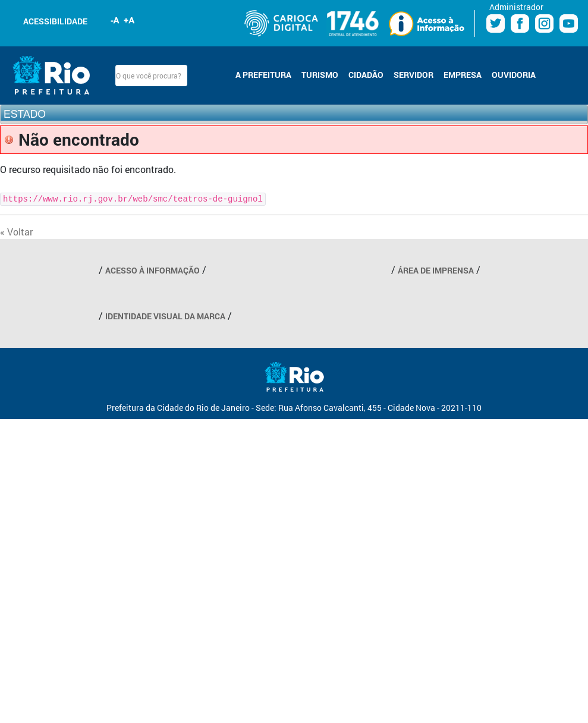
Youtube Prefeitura (569, 23)
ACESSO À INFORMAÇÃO (152, 270)
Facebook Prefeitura (520, 23)
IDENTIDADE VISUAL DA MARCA (165, 316)
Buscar (197, 76)
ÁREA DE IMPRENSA (436, 270)
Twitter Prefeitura (496, 23)
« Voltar (16, 232)
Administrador (516, 7)
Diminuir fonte (115, 20)
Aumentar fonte (130, 20)
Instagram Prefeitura (544, 23)
